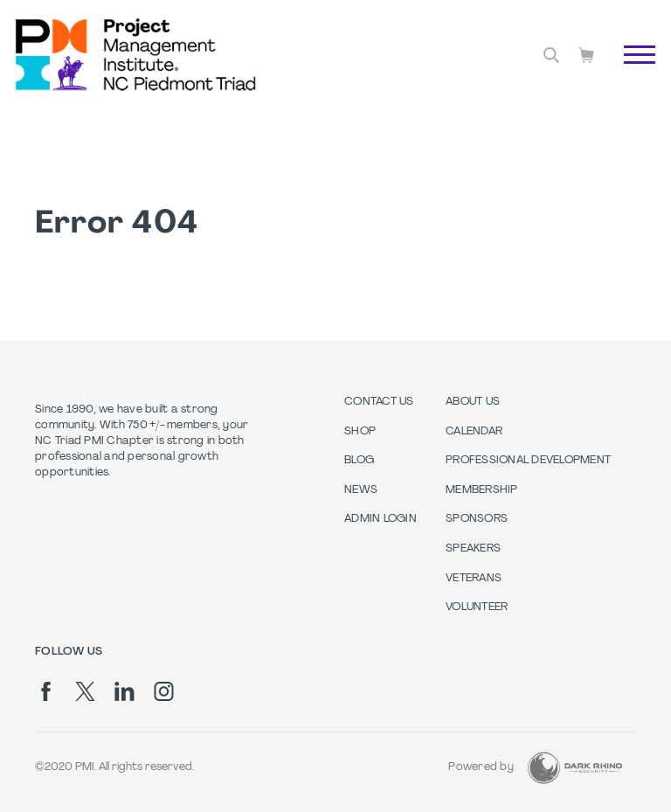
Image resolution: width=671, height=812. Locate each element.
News (361, 490)
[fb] (46, 691)
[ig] (164, 691)
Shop (360, 432)
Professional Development (528, 461)
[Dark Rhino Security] (575, 768)
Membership (482, 490)
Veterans (474, 579)
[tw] (85, 691)
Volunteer (477, 607)
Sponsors (477, 519)
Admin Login (380, 519)
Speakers (473, 549)
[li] (125, 691)
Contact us (379, 402)
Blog (359, 461)
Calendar (474, 432)
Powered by (481, 767)
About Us (473, 402)
